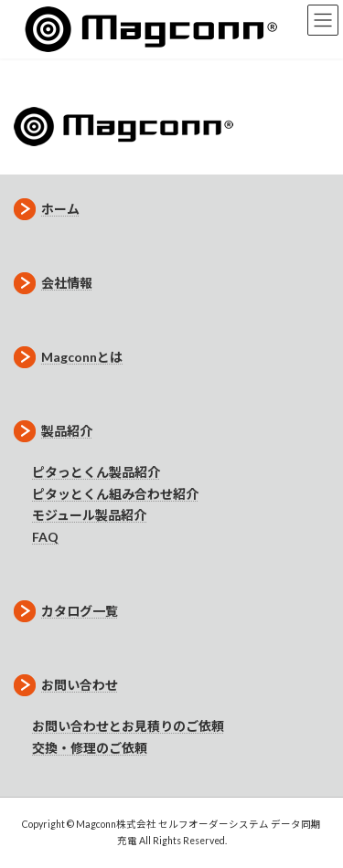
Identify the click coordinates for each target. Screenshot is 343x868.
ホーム (47, 209)
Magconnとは (68, 357)
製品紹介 (53, 431)
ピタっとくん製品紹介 (96, 472)
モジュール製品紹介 (89, 515)
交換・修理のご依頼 (90, 748)
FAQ (45, 537)
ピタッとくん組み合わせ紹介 (115, 494)
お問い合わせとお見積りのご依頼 (128, 726)
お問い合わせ (66, 685)
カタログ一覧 (66, 611)
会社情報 (53, 283)
